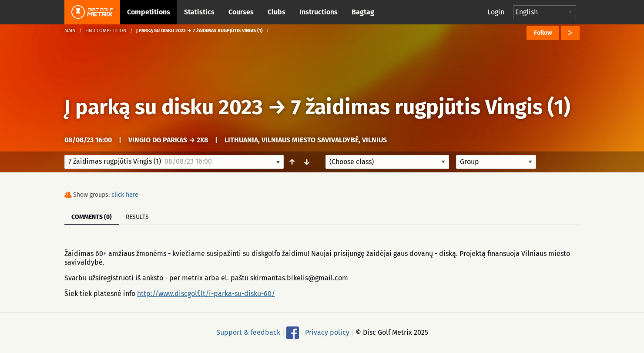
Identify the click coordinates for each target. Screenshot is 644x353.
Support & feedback (248, 332)
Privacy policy (327, 332)
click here (125, 195)
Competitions (149, 12)
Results (137, 217)
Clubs (277, 12)
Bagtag (363, 12)
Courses (241, 12)
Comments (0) (92, 217)
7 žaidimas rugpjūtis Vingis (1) (431, 107)
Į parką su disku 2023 (164, 107)
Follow (543, 33)
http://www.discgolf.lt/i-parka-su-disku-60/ (206, 294)
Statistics (199, 12)
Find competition (106, 31)
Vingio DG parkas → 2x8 (168, 140)
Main (70, 31)
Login (496, 12)
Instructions (319, 12)
